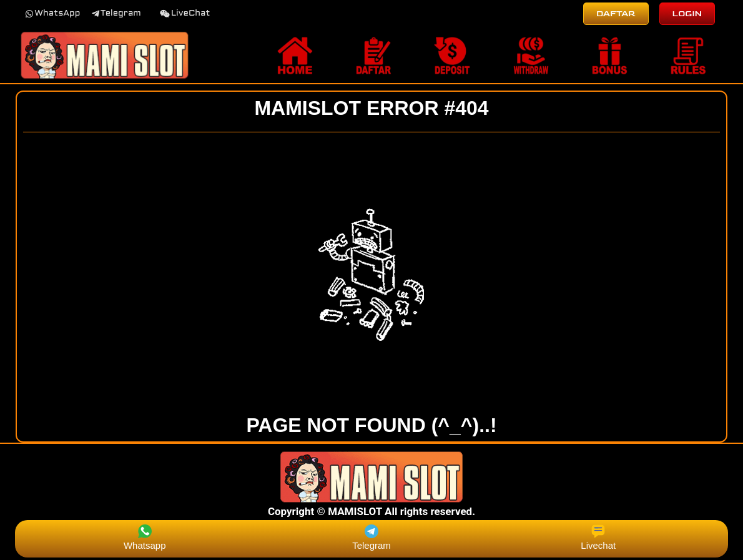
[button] (53, 14)
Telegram (371, 538)
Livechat (598, 538)
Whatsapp (145, 538)
